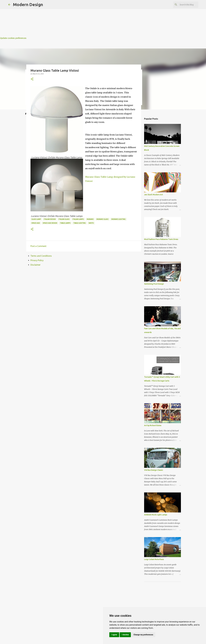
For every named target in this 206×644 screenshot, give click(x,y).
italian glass (64, 219)
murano (90, 219)
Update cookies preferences (13, 38)
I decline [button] (125, 635)
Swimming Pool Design (154, 284)
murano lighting (118, 219)
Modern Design (28, 4)
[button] (32, 79)
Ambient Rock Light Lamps (156, 515)
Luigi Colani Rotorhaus (154, 559)
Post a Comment (38, 246)
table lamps (65, 223)
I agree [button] (114, 635)
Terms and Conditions (41, 256)
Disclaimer (35, 265)
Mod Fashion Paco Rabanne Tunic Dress (161, 239)
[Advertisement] (79, 18)
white (91, 223)
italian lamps (78, 219)
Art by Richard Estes (153, 425)
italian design (50, 219)
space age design (50, 223)
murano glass (102, 219)
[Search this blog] (184, 5)
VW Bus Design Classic (154, 470)
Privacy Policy (37, 260)
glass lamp (36, 219)
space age (36, 223)
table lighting (80, 223)
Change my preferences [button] (143, 635)
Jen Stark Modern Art (154, 195)
